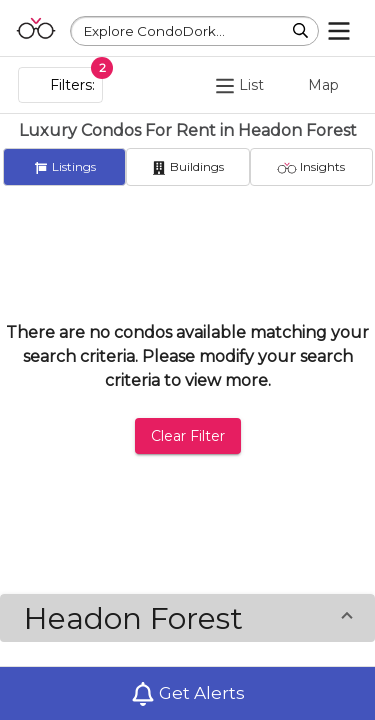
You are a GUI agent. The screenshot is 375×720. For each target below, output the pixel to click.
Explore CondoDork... (154, 31)
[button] (187, 618)
